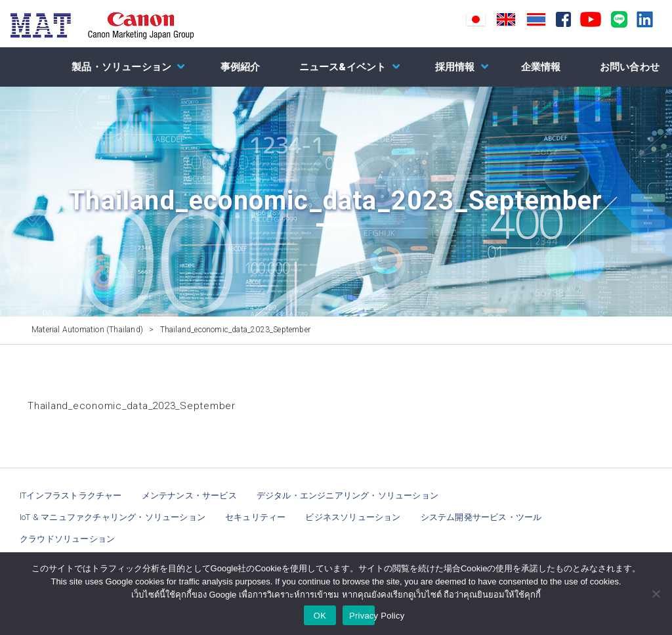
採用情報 (455, 67)
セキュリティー (255, 517)
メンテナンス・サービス (189, 495)
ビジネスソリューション (353, 517)
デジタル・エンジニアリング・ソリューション (347, 495)
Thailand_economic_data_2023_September (132, 406)
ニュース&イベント (343, 67)
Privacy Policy (362, 616)
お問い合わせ (630, 67)
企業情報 (541, 67)
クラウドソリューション (67, 539)
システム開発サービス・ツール (481, 517)
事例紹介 (241, 67)
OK (320, 616)
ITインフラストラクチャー (71, 495)
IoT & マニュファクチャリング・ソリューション (113, 517)
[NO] (656, 594)
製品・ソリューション (121, 67)
